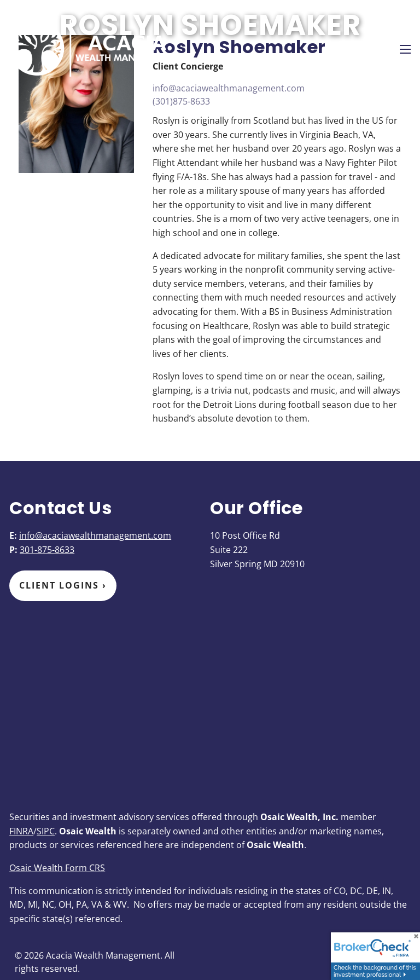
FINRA (21, 831)
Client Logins (63, 585)
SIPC (46, 831)
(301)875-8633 (181, 101)
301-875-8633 (47, 550)
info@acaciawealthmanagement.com (229, 88)
